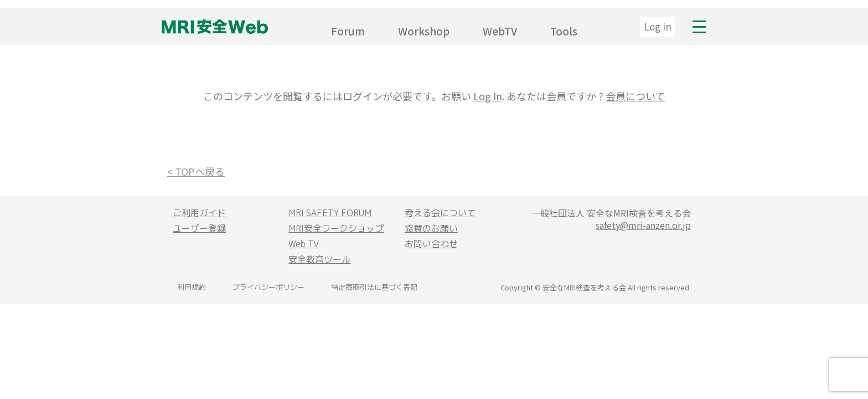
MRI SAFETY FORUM (330, 213)
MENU (699, 27)
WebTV (500, 31)
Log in (658, 26)
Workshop (424, 31)
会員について (635, 96)
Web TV (304, 244)
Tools (564, 31)
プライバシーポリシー (268, 287)
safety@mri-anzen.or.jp (643, 225)
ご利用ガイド (199, 213)
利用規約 (192, 287)
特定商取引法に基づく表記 (374, 287)
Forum (348, 31)
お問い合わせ (431, 244)
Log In (488, 96)
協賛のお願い (431, 228)
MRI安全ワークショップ (336, 228)
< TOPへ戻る (196, 171)
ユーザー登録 (199, 228)
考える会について (440, 213)
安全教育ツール (319, 259)
